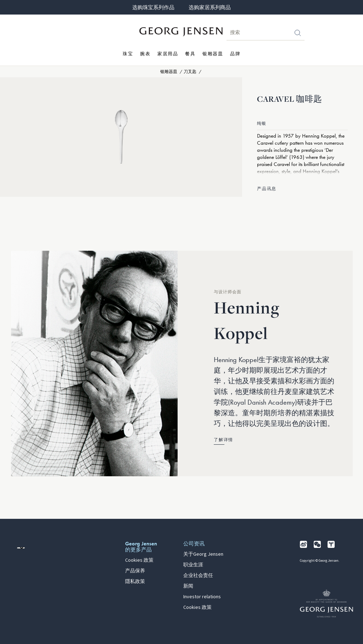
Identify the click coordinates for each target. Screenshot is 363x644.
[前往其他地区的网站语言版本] (21, 548)
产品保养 (135, 571)
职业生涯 (193, 565)
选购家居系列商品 (210, 7)
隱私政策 (135, 582)
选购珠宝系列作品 (153, 7)
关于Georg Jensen (203, 554)
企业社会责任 (198, 576)
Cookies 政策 (139, 560)
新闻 (188, 586)
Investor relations (202, 597)
